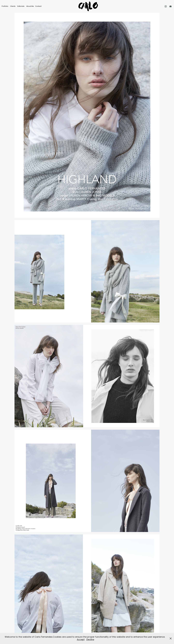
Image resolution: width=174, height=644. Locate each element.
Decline (90, 640)
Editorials (21, 6)
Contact (38, 6)
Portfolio (5, 6)
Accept (81, 640)
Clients (13, 6)
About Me (30, 6)
